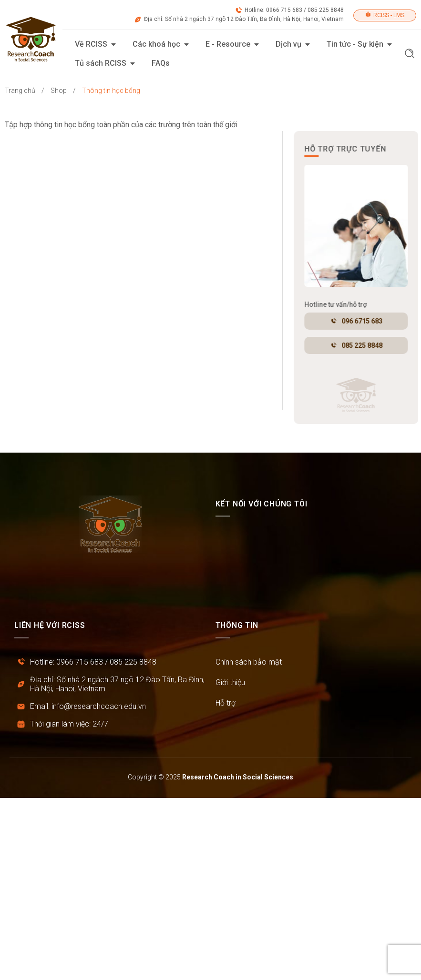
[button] (410, 55)
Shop (59, 91)
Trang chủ (20, 91)
